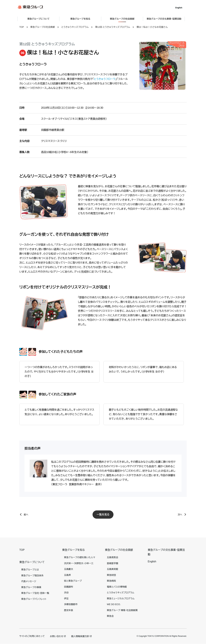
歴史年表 (69, 610)
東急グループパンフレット (34, 599)
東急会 (110, 616)
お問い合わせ (57, 636)
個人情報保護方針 (80, 636)
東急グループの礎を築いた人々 (80, 557)
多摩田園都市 (71, 604)
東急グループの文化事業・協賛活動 (166, 19)
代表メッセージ (29, 581)
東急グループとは (30, 570)
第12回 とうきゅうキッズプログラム (113, 27)
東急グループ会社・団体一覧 (35, 593)
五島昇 (67, 575)
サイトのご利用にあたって (32, 636)
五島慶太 (69, 569)
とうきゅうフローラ (105, 79)
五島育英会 (112, 557)
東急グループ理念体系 (32, 576)
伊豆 (66, 599)
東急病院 (111, 581)
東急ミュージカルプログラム (121, 599)
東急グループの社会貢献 (43, 27)
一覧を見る (103, 515)
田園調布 (69, 587)
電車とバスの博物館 (117, 587)
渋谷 (66, 593)
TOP (22, 27)
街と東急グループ (73, 581)
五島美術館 (112, 569)
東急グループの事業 (31, 587)
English (181, 8)
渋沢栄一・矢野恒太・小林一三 (79, 563)
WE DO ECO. (114, 604)
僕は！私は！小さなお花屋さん (152, 27)
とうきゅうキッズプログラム (75, 27)
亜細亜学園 (112, 563)
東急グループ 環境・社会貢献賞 (122, 610)
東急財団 (111, 575)
